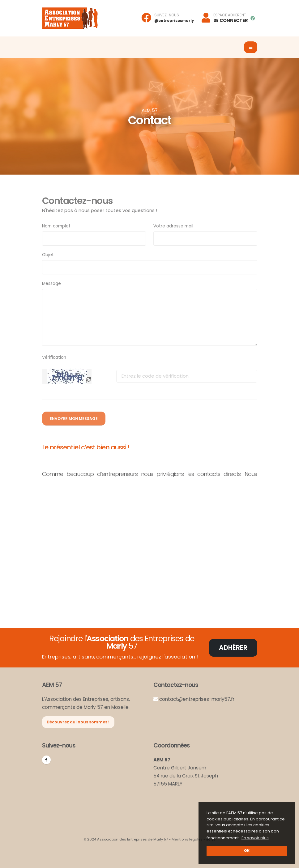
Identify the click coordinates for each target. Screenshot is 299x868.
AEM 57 (150, 110)
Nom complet (56, 226)
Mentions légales (187, 839)
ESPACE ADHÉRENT (230, 15)
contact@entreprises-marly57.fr (197, 699)
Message (51, 284)
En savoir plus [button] (255, 838)
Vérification (54, 357)
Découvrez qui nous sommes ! (78, 722)
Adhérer (233, 648)
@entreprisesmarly (174, 21)
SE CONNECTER (231, 20)
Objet (48, 255)
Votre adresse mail (173, 226)
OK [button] (247, 851)
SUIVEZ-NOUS (167, 15)
